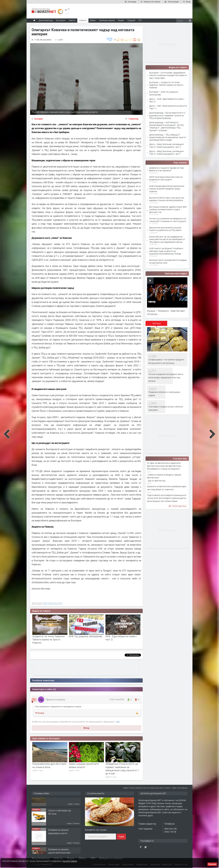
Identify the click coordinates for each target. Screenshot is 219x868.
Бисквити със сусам (96, 830)
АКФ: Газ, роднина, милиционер (122, 636)
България (39, 119)
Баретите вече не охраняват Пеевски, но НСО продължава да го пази (50, 767)
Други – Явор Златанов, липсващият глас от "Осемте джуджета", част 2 (167, 145)
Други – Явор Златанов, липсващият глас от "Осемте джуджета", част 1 (167, 153)
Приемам (212, 864)
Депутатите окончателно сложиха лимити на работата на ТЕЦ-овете (165, 229)
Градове (131, 20)
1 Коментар (133, 119)
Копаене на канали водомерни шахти (58, 840)
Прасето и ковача (55, 699)
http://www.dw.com (52, 604)
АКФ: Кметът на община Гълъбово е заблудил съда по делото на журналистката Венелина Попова (166, 251)
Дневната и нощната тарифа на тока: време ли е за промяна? (167, 169)
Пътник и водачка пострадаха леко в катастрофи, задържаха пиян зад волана (166, 378)
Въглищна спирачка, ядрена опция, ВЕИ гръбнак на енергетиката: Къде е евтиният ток (168, 209)
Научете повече (70, 861)
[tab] (156, 324)
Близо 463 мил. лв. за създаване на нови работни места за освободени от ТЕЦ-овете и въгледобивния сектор (167, 239)
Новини (83, 20)
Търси (121, 837)
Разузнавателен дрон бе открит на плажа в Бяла (86, 765)
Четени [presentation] (156, 323)
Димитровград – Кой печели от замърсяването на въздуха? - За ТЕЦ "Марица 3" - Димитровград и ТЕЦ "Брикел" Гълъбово (166, 126)
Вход (86, 728)
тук (118, 722)
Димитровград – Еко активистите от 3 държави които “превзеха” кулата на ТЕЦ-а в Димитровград (167, 115)
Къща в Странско (57, 800)
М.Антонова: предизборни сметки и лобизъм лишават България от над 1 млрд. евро (48, 639)
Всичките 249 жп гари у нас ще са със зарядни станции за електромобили (167, 199)
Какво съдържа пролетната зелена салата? (120, 765)
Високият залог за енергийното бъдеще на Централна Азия (168, 261)
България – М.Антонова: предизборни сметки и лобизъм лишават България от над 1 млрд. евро (168, 75)
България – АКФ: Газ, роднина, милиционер (164, 93)
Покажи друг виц (178, 506)
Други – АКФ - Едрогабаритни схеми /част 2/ (167, 100)
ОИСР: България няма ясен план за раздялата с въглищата (166, 178)
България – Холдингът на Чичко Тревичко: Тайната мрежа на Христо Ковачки (166, 85)
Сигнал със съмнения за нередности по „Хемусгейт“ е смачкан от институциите (168, 220)
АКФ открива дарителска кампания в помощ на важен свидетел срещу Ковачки (167, 189)
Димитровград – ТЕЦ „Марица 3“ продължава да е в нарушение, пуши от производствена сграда (168, 137)
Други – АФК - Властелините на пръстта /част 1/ (168, 107)
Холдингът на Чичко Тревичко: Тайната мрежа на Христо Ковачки (85, 639)
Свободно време (107, 20)
